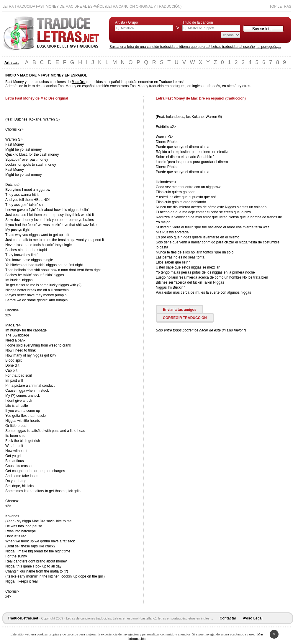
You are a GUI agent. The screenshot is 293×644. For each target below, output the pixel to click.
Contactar (228, 618)
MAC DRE (28, 75)
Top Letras (280, 6)
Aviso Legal (253, 618)
